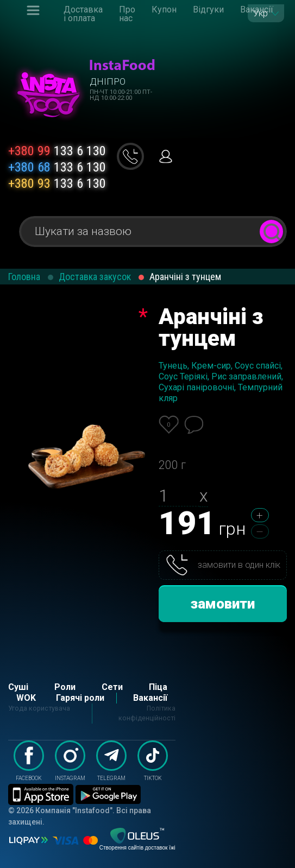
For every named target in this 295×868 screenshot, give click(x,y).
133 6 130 (57, 151)
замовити (223, 604)
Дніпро (108, 81)
